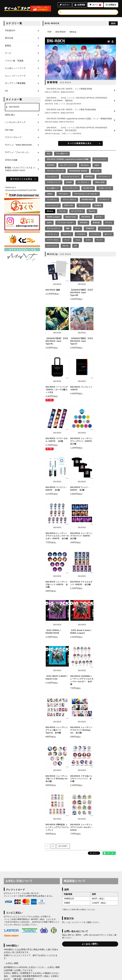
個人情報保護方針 (34, 962)
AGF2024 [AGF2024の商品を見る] (51, 165)
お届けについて (76, 958)
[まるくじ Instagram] (22, 222)
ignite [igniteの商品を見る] (49, 223)
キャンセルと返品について (96, 958)
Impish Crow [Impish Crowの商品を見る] (71, 217)
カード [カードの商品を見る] (78, 228)
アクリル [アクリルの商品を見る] (109, 223)
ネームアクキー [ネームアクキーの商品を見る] (77, 211)
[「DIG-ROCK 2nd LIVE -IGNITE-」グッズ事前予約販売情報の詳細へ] (80, 111)
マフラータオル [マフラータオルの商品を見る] (53, 240)
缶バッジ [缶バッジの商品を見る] (108, 234)
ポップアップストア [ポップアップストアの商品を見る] (68, 165)
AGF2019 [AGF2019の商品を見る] (83, 223)
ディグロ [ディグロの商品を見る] (96, 171)
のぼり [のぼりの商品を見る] (97, 165)
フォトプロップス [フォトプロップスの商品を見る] (71, 188)
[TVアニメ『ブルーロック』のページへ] (22, 153)
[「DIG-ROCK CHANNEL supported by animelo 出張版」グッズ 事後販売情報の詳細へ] (80, 120)
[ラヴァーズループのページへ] (22, 137)
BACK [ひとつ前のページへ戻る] (113, 23)
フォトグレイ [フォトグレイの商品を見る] (52, 177)
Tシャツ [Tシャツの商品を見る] (100, 240)
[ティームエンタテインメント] (22, 195)
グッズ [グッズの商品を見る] (67, 240)
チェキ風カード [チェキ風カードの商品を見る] (53, 188)
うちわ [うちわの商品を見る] (78, 240)
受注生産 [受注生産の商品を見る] (96, 223)
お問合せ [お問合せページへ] (111, 5)
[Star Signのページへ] (22, 130)
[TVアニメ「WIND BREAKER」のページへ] (22, 145)
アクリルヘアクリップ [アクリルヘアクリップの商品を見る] (55, 171)
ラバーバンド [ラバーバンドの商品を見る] (52, 246)
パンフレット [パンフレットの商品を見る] (52, 234)
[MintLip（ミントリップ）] (22, 255)
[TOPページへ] (17, 9)
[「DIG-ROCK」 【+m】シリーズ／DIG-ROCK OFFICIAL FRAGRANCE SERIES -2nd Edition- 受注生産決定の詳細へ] (80, 131)
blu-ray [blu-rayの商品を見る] (66, 246)
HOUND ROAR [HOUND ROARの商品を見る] (88, 200)
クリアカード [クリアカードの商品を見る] (104, 200)
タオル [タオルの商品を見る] (88, 240)
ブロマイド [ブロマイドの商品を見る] (67, 234)
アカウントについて (41, 958)
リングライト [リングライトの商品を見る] (52, 200)
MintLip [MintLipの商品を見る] (50, 211)
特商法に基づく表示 (72, 962)
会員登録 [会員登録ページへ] (80, 5)
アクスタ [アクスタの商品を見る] (62, 211)
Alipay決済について (13, 892)
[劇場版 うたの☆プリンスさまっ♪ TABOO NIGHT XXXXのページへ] (22, 169)
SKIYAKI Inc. (77, 975)
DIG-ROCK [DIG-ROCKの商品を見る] (86, 217)
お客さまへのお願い (52, 962)
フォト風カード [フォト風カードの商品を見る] (62, 154)
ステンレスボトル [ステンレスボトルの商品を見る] (69, 200)
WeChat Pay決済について (16, 935)
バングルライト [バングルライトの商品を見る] (83, 182)
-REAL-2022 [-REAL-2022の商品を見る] (100, 182)
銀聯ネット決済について (15, 868)
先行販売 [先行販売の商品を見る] (98, 205)
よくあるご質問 (100, 962)
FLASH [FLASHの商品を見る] (69, 182)
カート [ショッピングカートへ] (95, 5)
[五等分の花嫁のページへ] (22, 160)
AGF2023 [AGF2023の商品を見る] (89, 177)
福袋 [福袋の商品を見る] (68, 228)
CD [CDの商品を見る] (76, 246)
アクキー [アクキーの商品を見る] (99, 217)
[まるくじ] (22, 206)
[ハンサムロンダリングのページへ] (22, 122)
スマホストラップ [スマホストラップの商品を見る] (54, 182)
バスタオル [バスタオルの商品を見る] (81, 234)
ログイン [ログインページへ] (65, 5)
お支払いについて (59, 958)
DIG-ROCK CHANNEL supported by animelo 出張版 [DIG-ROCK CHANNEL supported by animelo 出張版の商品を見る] (68, 159)
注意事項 (29, 812)
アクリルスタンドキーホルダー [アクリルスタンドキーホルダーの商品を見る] (86, 194)
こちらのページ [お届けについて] (77, 731)
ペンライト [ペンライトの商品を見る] (95, 234)
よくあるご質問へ (90, 753)
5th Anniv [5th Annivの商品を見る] (85, 165)
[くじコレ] (22, 239)
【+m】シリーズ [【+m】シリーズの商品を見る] (105, 188)
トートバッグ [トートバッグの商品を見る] (105, 228)
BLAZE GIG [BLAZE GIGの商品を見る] (88, 188)
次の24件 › (63, 655)
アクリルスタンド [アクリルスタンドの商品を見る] (54, 228)
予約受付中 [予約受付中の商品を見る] (90, 228)
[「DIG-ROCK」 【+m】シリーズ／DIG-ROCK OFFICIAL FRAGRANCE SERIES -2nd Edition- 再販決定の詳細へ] (80, 101)
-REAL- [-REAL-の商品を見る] (50, 194)
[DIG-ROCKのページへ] (22, 107)
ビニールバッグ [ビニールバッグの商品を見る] (53, 205)
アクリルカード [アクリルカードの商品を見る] (104, 177)
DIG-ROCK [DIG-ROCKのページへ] (61, 32)
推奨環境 (87, 962)
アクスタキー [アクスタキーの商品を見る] (64, 194)
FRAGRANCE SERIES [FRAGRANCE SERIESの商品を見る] (78, 171)
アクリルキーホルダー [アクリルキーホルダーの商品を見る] (66, 223)
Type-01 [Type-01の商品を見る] (92, 211)
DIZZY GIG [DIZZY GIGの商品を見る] (69, 205)
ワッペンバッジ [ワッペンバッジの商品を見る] (100, 159)
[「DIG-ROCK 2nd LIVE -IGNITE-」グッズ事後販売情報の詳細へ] (80, 90)
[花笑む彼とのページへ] (22, 115)
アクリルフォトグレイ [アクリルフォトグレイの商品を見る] (71, 177)
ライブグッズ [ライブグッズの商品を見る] (84, 205)
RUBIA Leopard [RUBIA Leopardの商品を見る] (53, 217)
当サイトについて (22, 958)
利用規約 (19, 962)
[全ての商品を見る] (49, 154)
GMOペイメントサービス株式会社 (26, 806)
